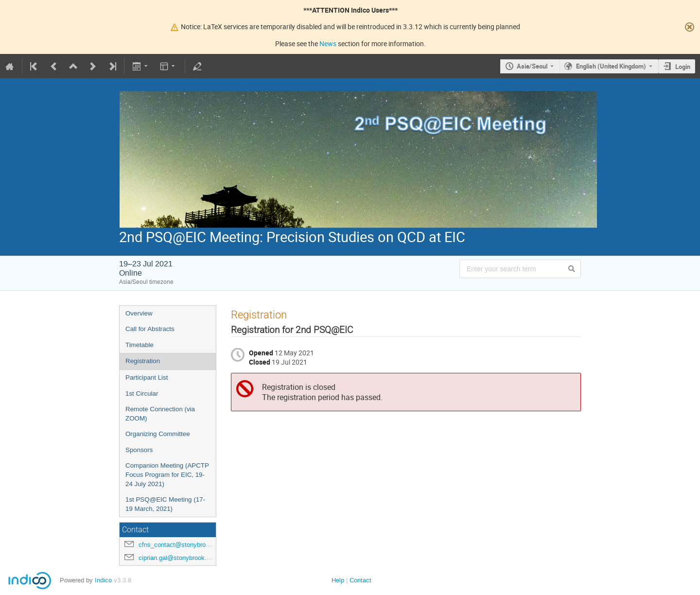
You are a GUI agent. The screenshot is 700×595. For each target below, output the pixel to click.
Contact (360, 580)
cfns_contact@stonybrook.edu (182, 545)
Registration (143, 361)
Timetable (140, 345)
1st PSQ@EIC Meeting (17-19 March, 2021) (165, 504)
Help (338, 580)
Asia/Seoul (532, 66)
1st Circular (142, 394)
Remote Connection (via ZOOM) (160, 414)
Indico (103, 580)
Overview (139, 313)
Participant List (147, 377)
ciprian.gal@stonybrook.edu (178, 558)
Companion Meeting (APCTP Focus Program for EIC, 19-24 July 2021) (167, 474)
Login (683, 67)
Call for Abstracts (150, 329)
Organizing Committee (158, 434)
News (328, 44)
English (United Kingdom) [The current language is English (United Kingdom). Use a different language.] (611, 66)
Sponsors (139, 450)
